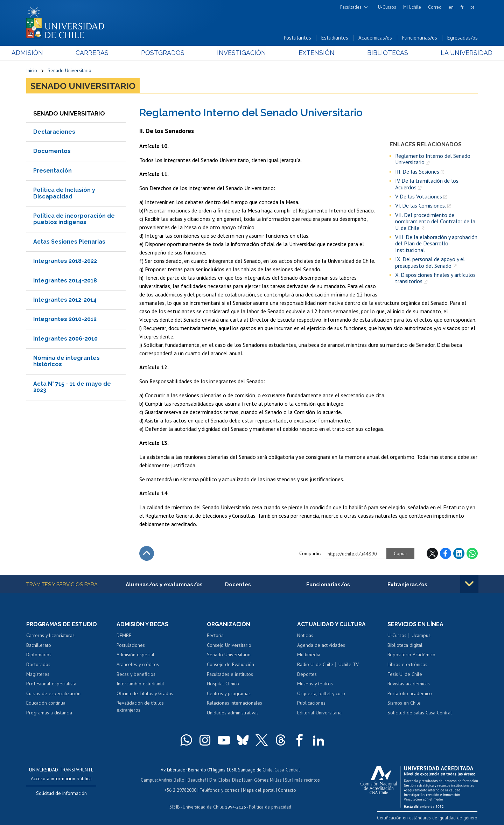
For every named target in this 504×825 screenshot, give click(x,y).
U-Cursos (387, 7)
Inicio (32, 71)
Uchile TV (349, 665)
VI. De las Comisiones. (421, 206)
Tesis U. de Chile (405, 674)
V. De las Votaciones (419, 197)
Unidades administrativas (233, 713)
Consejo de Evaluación (230, 665)
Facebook (446, 554)
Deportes (307, 674)
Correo (435, 7)
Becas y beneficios (136, 674)
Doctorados (38, 665)
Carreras (102, 53)
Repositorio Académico (411, 655)
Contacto (286, 789)
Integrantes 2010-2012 (65, 319)
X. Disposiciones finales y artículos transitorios (435, 278)
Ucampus (421, 636)
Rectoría (215, 636)
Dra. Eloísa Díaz (225, 780)
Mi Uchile (412, 7)
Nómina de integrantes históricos (66, 361)
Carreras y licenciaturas (50, 636)
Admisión (42, 53)
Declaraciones (54, 132)
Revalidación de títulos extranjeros (140, 707)
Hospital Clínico (223, 684)
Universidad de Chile (203, 806)
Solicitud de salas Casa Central (420, 713)
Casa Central (287, 770)
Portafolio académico (410, 694)
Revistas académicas (409, 684)
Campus (150, 780)
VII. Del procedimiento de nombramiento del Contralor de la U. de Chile (435, 222)
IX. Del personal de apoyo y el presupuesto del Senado (430, 263)
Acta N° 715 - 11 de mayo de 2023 (72, 387)
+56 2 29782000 (181, 789)
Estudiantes (335, 38)
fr (462, 7)
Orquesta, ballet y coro (321, 694)
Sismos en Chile (404, 704)
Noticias (305, 636)
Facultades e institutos (230, 674)
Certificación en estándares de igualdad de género (429, 818)
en (451, 7)
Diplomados (39, 655)
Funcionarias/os (420, 38)
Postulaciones (131, 645)
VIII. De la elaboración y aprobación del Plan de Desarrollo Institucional (436, 244)
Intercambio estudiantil (140, 684)
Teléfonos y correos (220, 789)
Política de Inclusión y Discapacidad (64, 193)
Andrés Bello (172, 780)
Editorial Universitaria (319, 713)
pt (472, 7)
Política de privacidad (269, 806)
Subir (147, 554)
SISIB (175, 806)
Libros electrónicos (407, 665)
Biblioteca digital (405, 645)
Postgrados (168, 53)
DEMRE (124, 636)
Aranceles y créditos (138, 665)
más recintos (306, 780)
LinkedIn (459, 554)
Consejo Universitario (229, 645)
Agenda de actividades (321, 645)
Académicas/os (375, 38)
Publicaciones (311, 704)
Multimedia (309, 655)
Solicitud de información (61, 794)
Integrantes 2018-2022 (65, 261)
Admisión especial (135, 655)
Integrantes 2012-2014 (65, 300)
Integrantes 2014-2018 (65, 281)
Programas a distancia (49, 713)
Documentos (52, 151)
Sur (287, 780)
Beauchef (198, 780)
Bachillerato (39, 645)
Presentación (52, 171)
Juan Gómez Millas (262, 780)
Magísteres (38, 674)
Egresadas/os (463, 38)
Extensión (311, 53)
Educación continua (46, 704)
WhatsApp (472, 554)
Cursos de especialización (53, 694)
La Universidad (452, 53)
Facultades (351, 7)
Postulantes (297, 38)
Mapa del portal (258, 789)
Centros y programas (229, 694)
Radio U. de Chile (315, 665)
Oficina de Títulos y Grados (145, 694)
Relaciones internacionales (234, 704)
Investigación (241, 53)
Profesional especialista (51, 684)
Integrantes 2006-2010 (65, 339)
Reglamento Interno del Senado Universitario (433, 159)
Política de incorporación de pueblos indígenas (74, 219)
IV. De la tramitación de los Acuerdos (427, 184)
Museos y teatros (315, 684)
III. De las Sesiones (417, 172)
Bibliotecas (377, 53)
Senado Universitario (69, 71)
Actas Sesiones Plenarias (69, 242)
